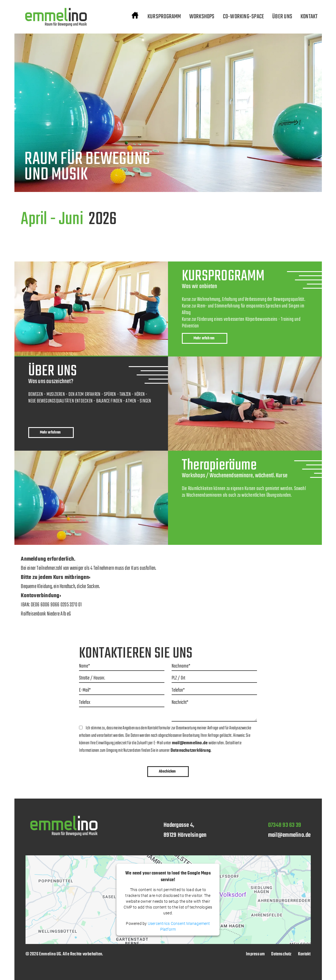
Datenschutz (281, 954)
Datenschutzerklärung (191, 751)
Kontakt (304, 954)
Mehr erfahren (204, 338)
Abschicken (167, 772)
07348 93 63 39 (285, 825)
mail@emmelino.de (190, 743)
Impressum (255, 954)
